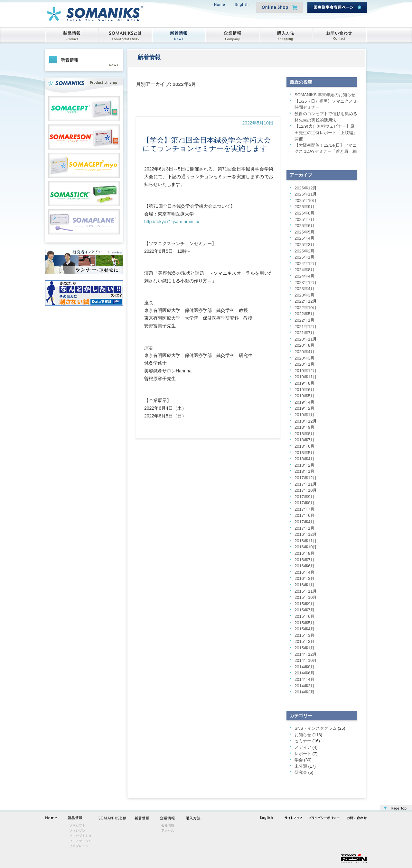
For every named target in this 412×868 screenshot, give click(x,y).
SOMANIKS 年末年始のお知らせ (325, 95)
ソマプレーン (79, 846)
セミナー (303, 741)
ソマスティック (80, 841)
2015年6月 (304, 616)
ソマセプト (77, 825)
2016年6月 (304, 566)
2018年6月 (304, 446)
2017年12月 (306, 478)
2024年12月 (306, 264)
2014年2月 (304, 692)
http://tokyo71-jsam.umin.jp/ (172, 222)
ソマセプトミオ (80, 836)
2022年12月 (306, 301)
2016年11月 (306, 541)
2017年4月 (304, 522)
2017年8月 (304, 503)
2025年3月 (304, 245)
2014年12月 (306, 654)
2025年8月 (304, 213)
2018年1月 (304, 471)
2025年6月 (304, 226)
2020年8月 (304, 345)
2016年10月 (306, 547)
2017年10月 (306, 490)
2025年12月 (306, 188)
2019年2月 (304, 408)
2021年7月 (304, 333)
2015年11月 (306, 591)
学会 (299, 760)
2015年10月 (306, 597)
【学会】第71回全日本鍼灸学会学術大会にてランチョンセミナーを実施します (207, 144)
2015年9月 (304, 604)
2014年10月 (306, 660)
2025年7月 (304, 219)
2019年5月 (304, 396)
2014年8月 (304, 667)
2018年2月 (304, 465)
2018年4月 (304, 459)
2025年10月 (306, 201)
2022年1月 (304, 320)
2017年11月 (306, 484)
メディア (303, 747)
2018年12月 (306, 421)
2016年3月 (304, 578)
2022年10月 (306, 308)
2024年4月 (304, 276)
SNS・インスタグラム (316, 728)
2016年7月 (304, 560)
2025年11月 (306, 194)
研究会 (301, 772)
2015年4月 (304, 629)
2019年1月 (304, 415)
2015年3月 (304, 635)
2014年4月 (304, 679)
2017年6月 (304, 515)
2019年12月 (306, 371)
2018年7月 (304, 440)
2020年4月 (304, 352)
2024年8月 (304, 270)
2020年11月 (306, 339)
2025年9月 (304, 207)
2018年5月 (304, 453)
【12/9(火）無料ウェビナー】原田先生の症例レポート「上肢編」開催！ (326, 132)
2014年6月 (304, 673)
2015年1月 (304, 648)
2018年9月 (304, 427)
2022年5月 (304, 314)
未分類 (301, 766)
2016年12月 (306, 534)
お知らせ (303, 735)
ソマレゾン (77, 831)
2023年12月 (306, 283)
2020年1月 (304, 364)
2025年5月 (304, 232)
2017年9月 (304, 497)
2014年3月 (304, 686)
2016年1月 (304, 585)
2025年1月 (304, 257)
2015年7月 (304, 610)
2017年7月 (304, 509)
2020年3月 (304, 358)
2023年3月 (304, 295)
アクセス (168, 831)
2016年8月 (304, 553)
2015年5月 (304, 623)
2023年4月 (304, 289)
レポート (303, 754)
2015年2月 (304, 641)
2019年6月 (304, 390)
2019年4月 (304, 402)
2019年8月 (304, 383)
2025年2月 (304, 251)
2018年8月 (304, 434)
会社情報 (168, 825)
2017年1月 (304, 528)
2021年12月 (306, 327)
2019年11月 (306, 377)
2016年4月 (304, 572)
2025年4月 (304, 238)
